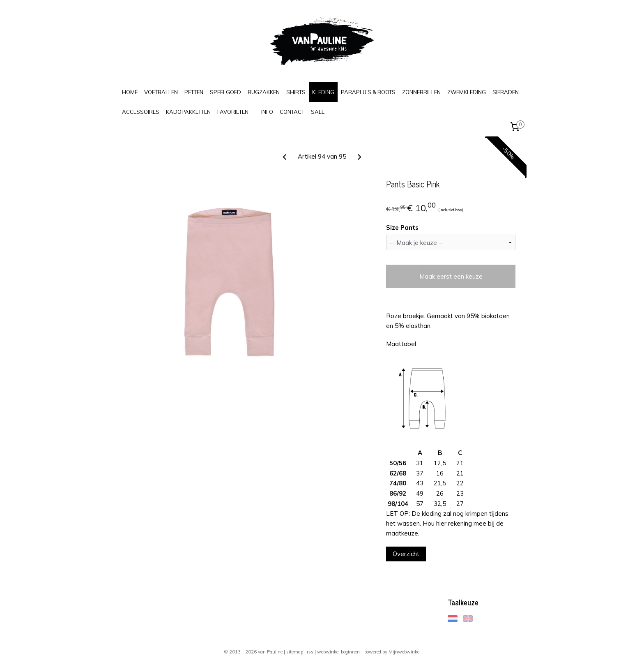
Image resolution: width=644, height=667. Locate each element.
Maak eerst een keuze (451, 276)
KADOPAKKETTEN (188, 112)
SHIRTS (296, 92)
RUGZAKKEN (264, 92)
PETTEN (194, 92)
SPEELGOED (225, 92)
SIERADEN (506, 92)
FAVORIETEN (233, 112)
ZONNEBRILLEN (421, 92)
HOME (130, 92)
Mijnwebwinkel (405, 652)
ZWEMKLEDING (467, 92)
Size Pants (402, 227)
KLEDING (323, 92)
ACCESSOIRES (141, 112)
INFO (267, 112)
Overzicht (406, 554)
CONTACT (292, 112)
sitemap (295, 652)
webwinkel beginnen (338, 652)
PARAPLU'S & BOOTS (368, 92)
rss (310, 652)
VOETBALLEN (161, 92)
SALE (318, 112)
